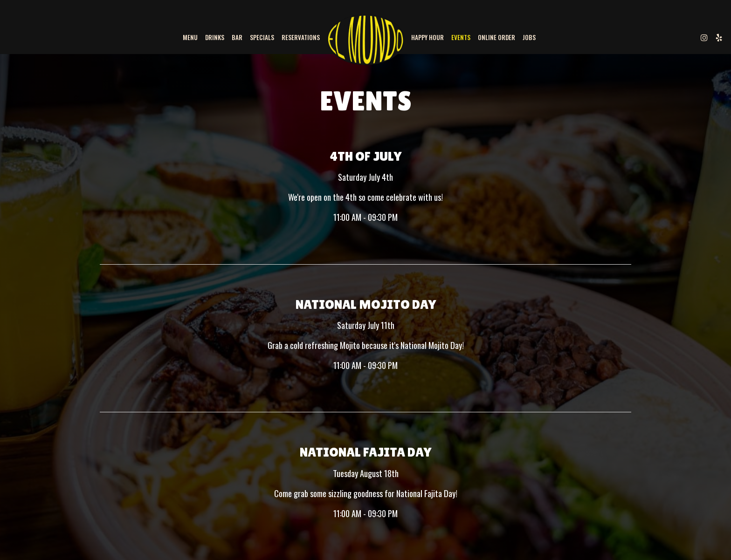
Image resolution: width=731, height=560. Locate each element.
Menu (190, 37)
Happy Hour (428, 37)
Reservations (301, 37)
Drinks (215, 37)
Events (461, 37)
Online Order (497, 37)
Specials (262, 37)
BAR (237, 37)
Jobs (529, 37)
